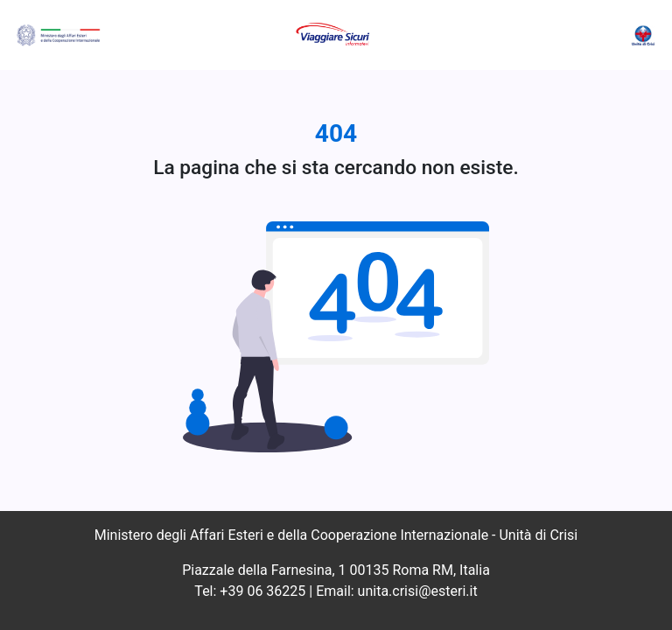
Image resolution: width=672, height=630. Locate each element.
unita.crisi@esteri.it (418, 591)
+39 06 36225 (262, 591)
